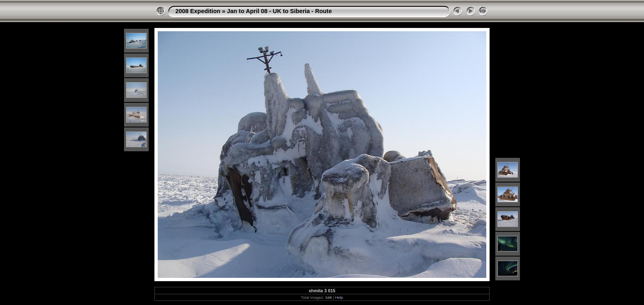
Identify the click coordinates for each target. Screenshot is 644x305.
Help (339, 297)
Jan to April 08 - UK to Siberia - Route (279, 11)
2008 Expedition (198, 11)
